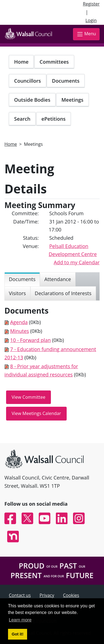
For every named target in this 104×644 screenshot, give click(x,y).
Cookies (71, 595)
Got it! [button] (17, 634)
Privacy (47, 595)
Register (91, 4)
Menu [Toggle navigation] (86, 34)
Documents (66, 81)
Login (91, 20)
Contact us (20, 595)
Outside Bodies (32, 100)
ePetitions (54, 119)
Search (22, 119)
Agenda (19, 322)
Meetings (72, 100)
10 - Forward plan (31, 340)
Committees (54, 62)
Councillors (28, 81)
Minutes (20, 331)
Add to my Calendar (77, 262)
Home (21, 62)
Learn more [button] (20, 620)
